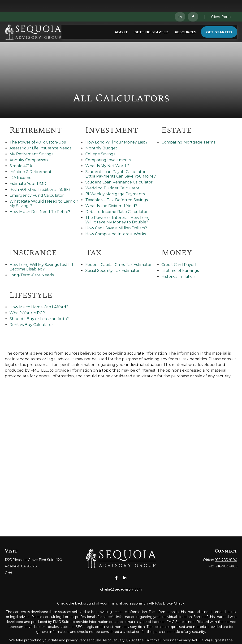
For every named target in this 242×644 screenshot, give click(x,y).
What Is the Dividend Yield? (111, 206)
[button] (121, 20)
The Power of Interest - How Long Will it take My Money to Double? (118, 220)
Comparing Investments (108, 160)
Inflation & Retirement (30, 172)
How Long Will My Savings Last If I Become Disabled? (41, 267)
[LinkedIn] (180, 5)
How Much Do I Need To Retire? (40, 212)
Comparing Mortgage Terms (188, 142)
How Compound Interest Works (116, 234)
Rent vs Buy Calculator (31, 325)
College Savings (100, 154)
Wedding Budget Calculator (112, 188)
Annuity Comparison (29, 160)
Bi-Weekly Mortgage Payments (115, 194)
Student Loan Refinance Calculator (119, 182)
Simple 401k (21, 166)
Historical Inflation (178, 276)
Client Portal (221, 5)
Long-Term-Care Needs (32, 275)
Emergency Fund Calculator (37, 195)
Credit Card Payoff (179, 265)
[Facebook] (193, 5)
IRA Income (20, 178)
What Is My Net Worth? (107, 166)
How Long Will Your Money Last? (116, 142)
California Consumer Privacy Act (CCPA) (177, 640)
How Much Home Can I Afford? (39, 307)
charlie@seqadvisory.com (121, 589)
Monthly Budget (101, 148)
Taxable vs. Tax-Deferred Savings (117, 200)
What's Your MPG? (27, 313)
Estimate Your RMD (28, 184)
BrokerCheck (174, 603)
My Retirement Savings (31, 154)
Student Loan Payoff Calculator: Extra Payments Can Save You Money (121, 174)
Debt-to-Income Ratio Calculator (117, 212)
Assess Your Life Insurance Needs (40, 148)
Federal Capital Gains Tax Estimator (119, 265)
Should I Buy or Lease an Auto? (39, 319)
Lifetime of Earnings (180, 271)
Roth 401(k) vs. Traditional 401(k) (40, 189)
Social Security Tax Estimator (112, 271)
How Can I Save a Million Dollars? (116, 228)
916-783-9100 (226, 560)
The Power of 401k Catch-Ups (38, 142)
